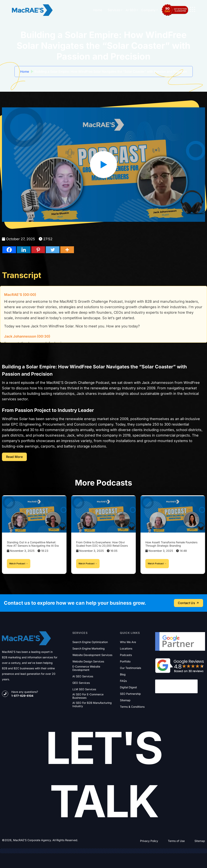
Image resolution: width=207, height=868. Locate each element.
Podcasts (126, 655)
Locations (126, 649)
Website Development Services (92, 655)
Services (114, 10)
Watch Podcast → (19, 564)
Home (98, 10)
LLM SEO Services (84, 689)
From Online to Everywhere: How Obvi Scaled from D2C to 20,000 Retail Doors (102, 544)
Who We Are (128, 642)
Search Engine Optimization (90, 642)
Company (148, 10)
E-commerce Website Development (86, 668)
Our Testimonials (130, 668)
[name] (193, 9)
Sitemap (125, 700)
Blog (123, 674)
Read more (14, 457)
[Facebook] (9, 250)
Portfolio (125, 661)
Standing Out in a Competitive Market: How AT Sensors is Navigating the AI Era (33, 544)
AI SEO (131, 10)
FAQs (123, 681)
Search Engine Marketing (89, 649)
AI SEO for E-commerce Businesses (88, 696)
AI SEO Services (83, 676)
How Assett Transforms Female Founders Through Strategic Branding (171, 544)
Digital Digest (128, 687)
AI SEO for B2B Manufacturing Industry (92, 704)
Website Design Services (88, 661)
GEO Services (81, 683)
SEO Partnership (130, 694)
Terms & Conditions (132, 707)
